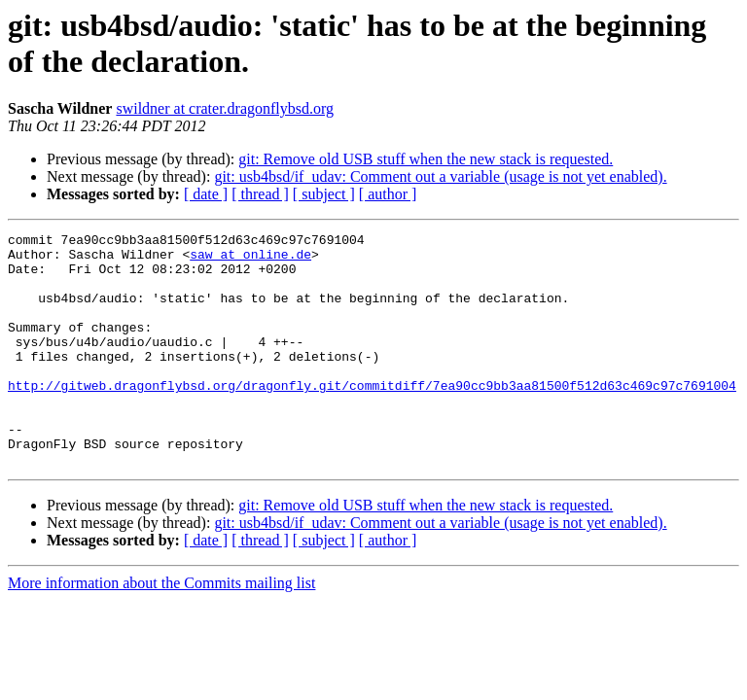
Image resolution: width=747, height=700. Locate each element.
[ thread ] (260, 194)
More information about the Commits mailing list (161, 630)
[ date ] (206, 194)
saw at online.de (250, 260)
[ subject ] (324, 194)
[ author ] (388, 194)
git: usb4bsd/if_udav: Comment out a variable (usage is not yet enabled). (440, 176)
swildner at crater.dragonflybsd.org (225, 108)
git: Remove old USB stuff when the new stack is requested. (426, 159)
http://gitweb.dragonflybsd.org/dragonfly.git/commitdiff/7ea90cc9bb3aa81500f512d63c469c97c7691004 (372, 417)
